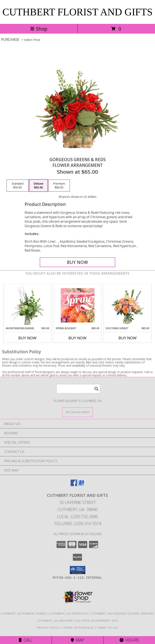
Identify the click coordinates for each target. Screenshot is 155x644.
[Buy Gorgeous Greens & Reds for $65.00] (77, 262)
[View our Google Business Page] (81, 485)
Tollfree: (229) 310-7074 (78, 524)
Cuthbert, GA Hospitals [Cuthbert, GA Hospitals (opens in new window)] (69, 613)
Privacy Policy (48, 628)
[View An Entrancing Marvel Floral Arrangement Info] (28, 305)
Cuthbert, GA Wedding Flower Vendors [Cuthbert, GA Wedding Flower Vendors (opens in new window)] (123, 613)
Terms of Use (108, 628)
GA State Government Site (97, 621)
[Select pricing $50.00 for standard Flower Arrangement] (18, 186)
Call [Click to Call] (26, 640)
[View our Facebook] (74, 485)
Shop (39, 29)
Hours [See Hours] (129, 640)
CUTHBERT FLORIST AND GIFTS (77, 12)
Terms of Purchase (79, 628)
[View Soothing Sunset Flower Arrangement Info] (128, 305)
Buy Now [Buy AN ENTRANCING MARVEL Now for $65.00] (27, 338)
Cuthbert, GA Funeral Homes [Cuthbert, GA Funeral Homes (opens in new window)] (24, 613)
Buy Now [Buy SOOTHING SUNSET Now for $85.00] (128, 338)
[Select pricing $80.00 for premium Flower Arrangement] (59, 186)
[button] (78, 570)
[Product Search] (78, 389)
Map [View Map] (77, 640)
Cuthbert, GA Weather (55, 621)
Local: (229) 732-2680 (77, 517)
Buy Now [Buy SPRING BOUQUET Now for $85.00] (77, 338)
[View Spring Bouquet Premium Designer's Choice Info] (78, 305)
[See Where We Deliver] (77, 412)
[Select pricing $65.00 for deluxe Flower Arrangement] (38, 186)
